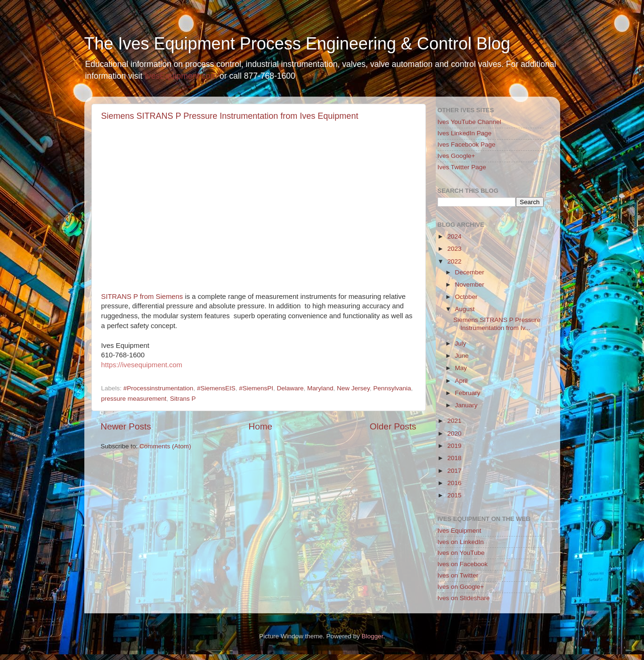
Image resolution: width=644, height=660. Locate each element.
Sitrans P (183, 399)
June (462, 356)
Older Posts (393, 426)
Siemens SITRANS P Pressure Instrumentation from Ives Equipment (230, 116)
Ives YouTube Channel (469, 122)
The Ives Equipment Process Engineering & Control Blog (297, 44)
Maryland (320, 388)
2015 (454, 495)
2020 (454, 433)
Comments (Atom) (165, 446)
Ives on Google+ (461, 587)
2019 (454, 446)
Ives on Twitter (458, 575)
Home (261, 426)
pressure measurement (134, 399)
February (468, 393)
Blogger (373, 636)
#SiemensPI (256, 388)
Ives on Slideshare (464, 598)
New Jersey (353, 388)
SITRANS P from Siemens (142, 297)
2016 (454, 483)
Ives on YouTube (461, 553)
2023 (454, 249)
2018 (454, 458)
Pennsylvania (392, 388)
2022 (454, 261)
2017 (454, 471)
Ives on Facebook (463, 564)
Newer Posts (126, 426)
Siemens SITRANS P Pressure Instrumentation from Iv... (497, 324)
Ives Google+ (457, 156)
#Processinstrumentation (159, 388)
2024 (454, 236)
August (465, 309)
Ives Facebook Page (467, 144)
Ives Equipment (460, 531)
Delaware (290, 388)
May (461, 368)
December (470, 272)
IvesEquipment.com (181, 76)
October (466, 297)
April (461, 381)
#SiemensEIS (216, 388)
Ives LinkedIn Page (465, 133)
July (461, 343)
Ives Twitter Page (462, 167)
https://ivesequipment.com (142, 365)
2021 (454, 421)
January (466, 405)
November (470, 285)
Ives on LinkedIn (461, 542)
